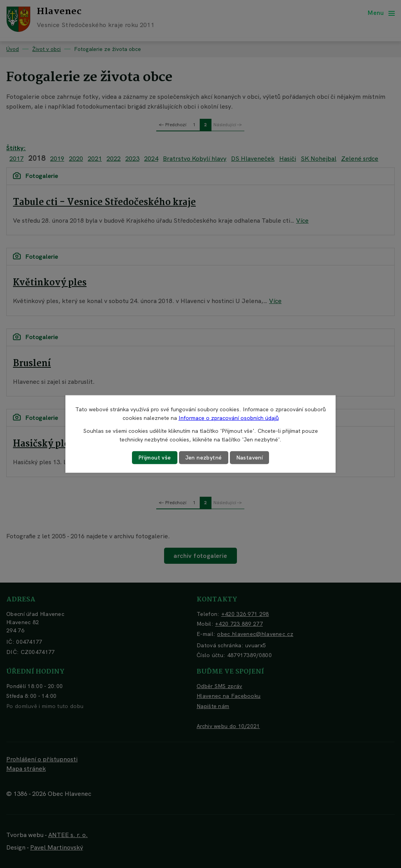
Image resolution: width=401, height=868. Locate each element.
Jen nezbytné (204, 458)
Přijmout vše (155, 458)
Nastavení (250, 458)
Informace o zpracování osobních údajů (229, 418)
